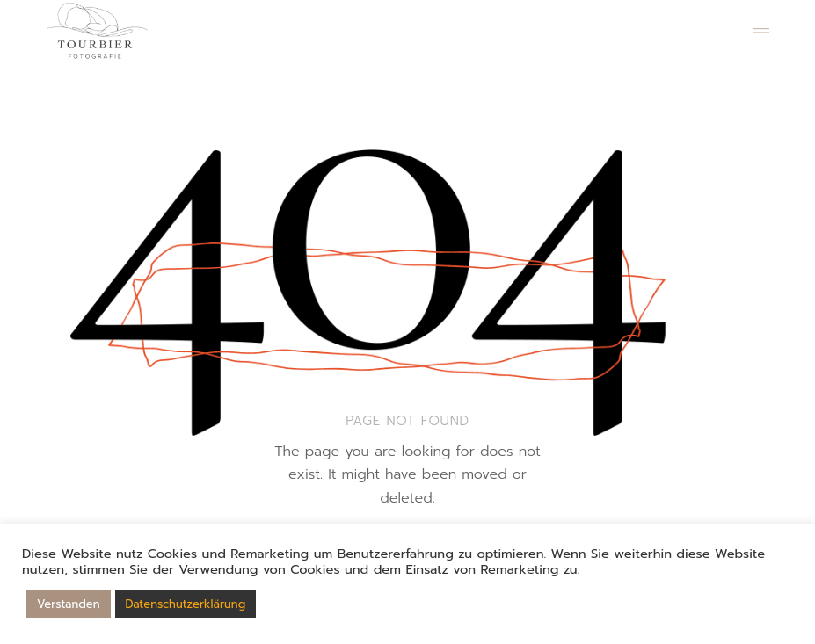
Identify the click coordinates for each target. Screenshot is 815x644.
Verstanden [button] (69, 604)
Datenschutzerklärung (186, 604)
